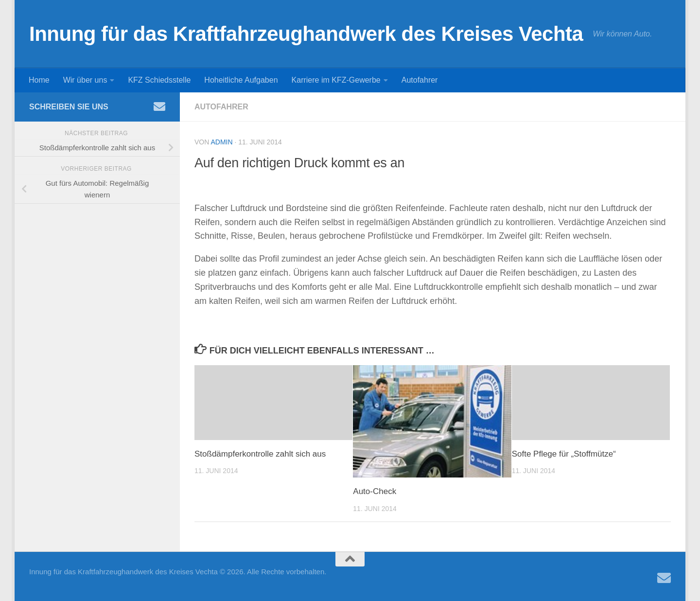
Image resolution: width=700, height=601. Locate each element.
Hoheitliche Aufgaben (241, 80)
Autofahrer (420, 80)
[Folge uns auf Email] (159, 106)
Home (39, 80)
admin (221, 142)
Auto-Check (375, 491)
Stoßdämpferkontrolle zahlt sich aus (260, 454)
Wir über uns (85, 80)
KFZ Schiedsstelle (159, 80)
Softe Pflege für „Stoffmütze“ (564, 454)
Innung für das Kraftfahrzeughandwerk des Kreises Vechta (306, 34)
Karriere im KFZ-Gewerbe (336, 80)
